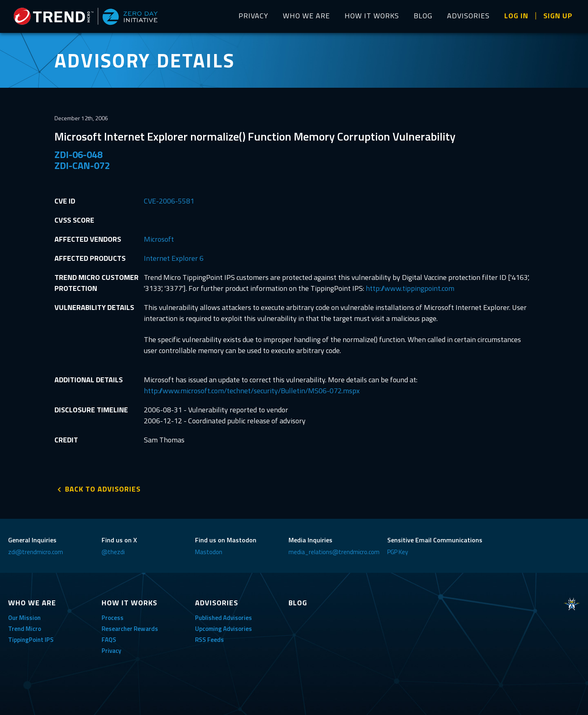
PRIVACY (253, 16)
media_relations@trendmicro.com (334, 552)
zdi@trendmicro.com (36, 552)
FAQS (109, 640)
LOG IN (516, 16)
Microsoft (159, 239)
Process (113, 618)
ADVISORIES (468, 16)
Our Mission (24, 618)
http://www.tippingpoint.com (410, 288)
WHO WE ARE (306, 16)
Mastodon (209, 552)
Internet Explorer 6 (174, 258)
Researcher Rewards (130, 629)
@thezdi (113, 552)
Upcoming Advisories (223, 629)
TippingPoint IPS (31, 640)
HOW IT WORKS (372, 16)
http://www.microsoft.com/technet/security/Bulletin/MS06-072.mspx (252, 391)
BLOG (423, 16)
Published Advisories (223, 618)
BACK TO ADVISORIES (103, 489)
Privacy (111, 651)
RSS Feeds (209, 640)
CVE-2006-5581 (169, 201)
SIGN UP (558, 16)
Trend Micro (25, 629)
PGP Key (398, 552)
